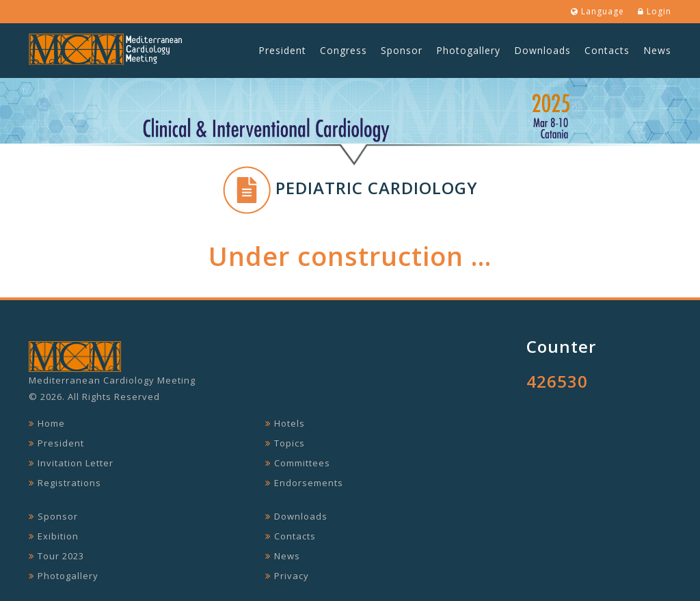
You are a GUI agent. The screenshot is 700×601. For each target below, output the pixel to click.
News (657, 50)
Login (655, 11)
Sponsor (402, 50)
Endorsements (309, 483)
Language (597, 11)
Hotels (290, 423)
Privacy (292, 576)
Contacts (607, 50)
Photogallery (468, 50)
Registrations (69, 483)
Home (51, 423)
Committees (302, 463)
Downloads (542, 50)
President (282, 50)
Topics (290, 443)
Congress (344, 50)
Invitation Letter (76, 463)
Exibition (58, 536)
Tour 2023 (61, 556)
